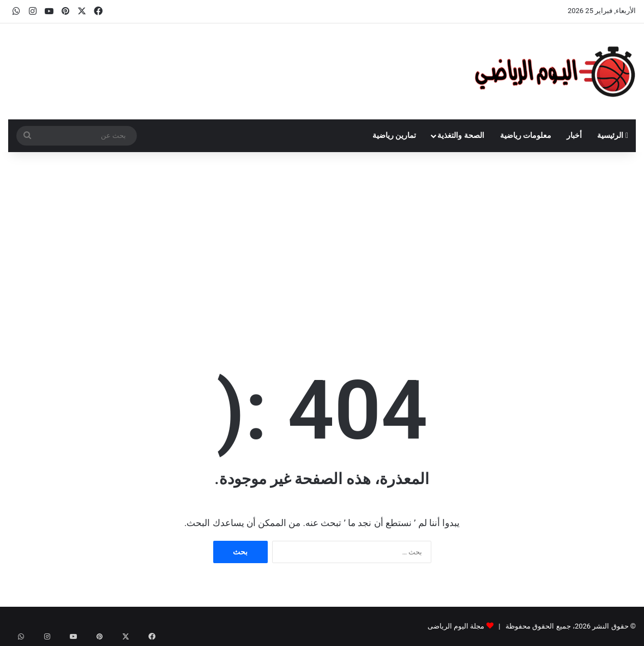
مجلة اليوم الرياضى (456, 626)
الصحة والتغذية (461, 135)
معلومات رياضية (526, 135)
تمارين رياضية (395, 135)
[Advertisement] (322, 245)
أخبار (574, 135)
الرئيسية (613, 135)
